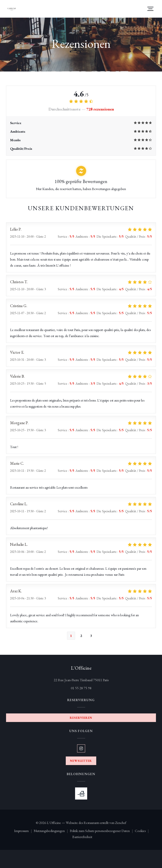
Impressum (24, 831)
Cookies (143, 831)
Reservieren (81, 718)
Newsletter (81, 761)
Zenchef (121, 823)
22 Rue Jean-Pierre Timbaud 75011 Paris (99, 680)
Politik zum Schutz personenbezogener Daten (102, 831)
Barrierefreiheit (82, 837)
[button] (150, 9)
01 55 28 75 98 (81, 688)
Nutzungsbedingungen (52, 831)
